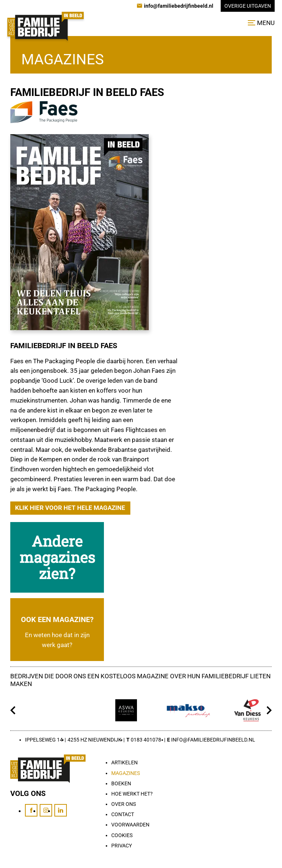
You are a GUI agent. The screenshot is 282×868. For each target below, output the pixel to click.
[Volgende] (269, 710)
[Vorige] (13, 710)
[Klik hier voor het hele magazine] (70, 508)
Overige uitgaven (248, 6)
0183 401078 (146, 740)
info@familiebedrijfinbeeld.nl (213, 740)
